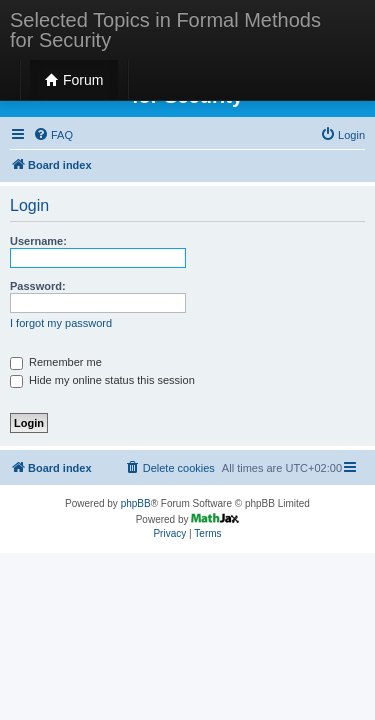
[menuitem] (53, 135)
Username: (38, 241)
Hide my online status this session (102, 380)
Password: (38, 286)
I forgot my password (61, 323)
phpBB (136, 503)
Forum (74, 80)
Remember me (56, 362)
